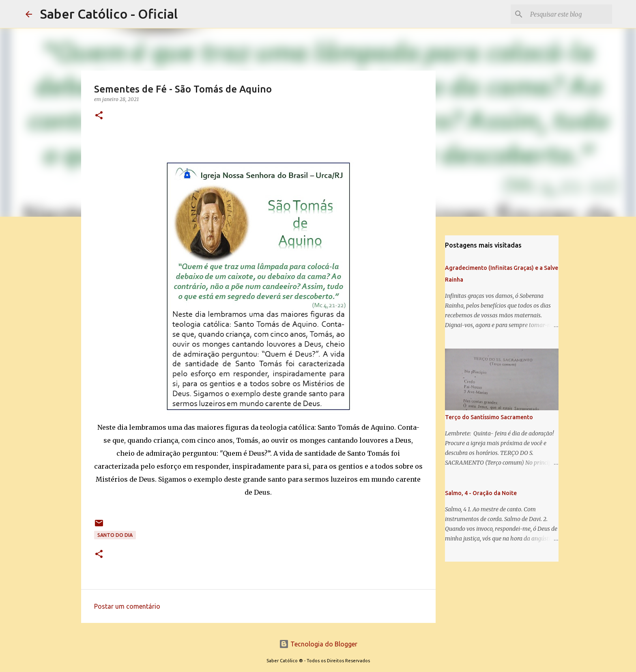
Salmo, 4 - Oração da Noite (481, 493)
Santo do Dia (115, 535)
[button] (99, 116)
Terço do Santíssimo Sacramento (489, 417)
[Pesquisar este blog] (569, 14)
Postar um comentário (127, 606)
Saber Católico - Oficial (109, 14)
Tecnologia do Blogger (318, 644)
